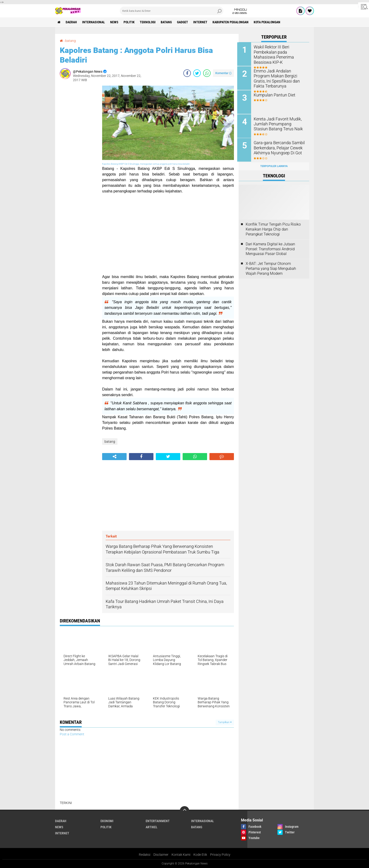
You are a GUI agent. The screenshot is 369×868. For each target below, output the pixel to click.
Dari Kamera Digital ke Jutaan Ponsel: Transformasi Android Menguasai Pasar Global (270, 248)
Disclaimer (161, 855)
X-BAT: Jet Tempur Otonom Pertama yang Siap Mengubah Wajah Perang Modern (271, 267)
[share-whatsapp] (207, 73)
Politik (130, 22)
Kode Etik (200, 855)
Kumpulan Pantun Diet (274, 94)
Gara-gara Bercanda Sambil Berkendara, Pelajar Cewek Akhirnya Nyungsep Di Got (278, 147)
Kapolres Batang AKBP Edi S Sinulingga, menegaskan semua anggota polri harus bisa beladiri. (146, 164)
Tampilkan (225, 722)
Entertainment (158, 821)
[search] (172, 11)
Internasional (94, 22)
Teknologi (149, 22)
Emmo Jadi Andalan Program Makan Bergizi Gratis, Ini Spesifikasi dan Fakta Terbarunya (280, 78)
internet (202, 22)
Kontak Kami (181, 855)
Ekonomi (107, 821)
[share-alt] (114, 456)
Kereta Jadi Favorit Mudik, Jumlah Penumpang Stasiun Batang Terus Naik (279, 123)
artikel (152, 827)
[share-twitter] (197, 73)
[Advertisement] (79, 156)
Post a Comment (72, 734)
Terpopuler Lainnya (274, 165)
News (115, 22)
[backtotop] (184, 811)
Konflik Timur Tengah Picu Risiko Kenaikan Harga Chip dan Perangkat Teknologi (273, 228)
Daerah (72, 22)
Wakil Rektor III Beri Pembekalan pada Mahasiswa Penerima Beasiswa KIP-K (280, 52)
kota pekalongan (269, 22)
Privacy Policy (220, 855)
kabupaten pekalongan (233, 22)
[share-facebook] (187, 73)
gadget (184, 22)
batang (168, 22)
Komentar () (223, 73)
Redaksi (145, 855)
